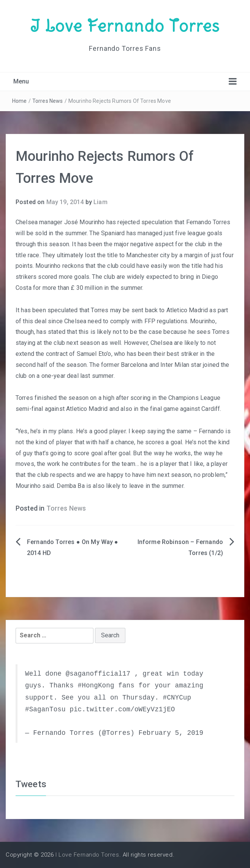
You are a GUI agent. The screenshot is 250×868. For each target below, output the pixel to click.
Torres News (48, 101)
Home (20, 101)
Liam (100, 202)
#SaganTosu (45, 709)
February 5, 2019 (171, 733)
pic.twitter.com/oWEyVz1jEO (122, 709)
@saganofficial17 (98, 674)
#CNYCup (177, 698)
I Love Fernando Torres (125, 26)
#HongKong (96, 686)
